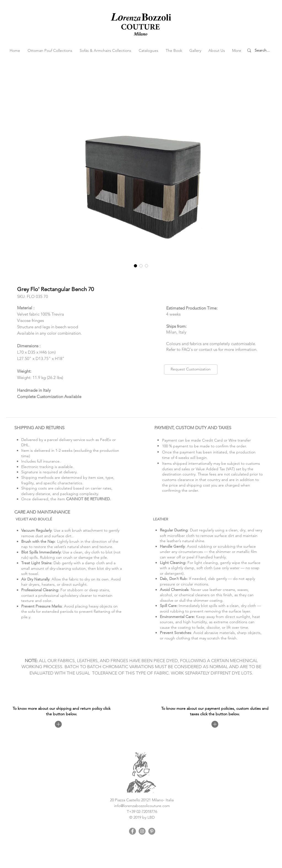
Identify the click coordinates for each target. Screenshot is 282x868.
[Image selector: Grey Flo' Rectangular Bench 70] (136, 266)
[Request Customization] (191, 369)
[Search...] (266, 50)
